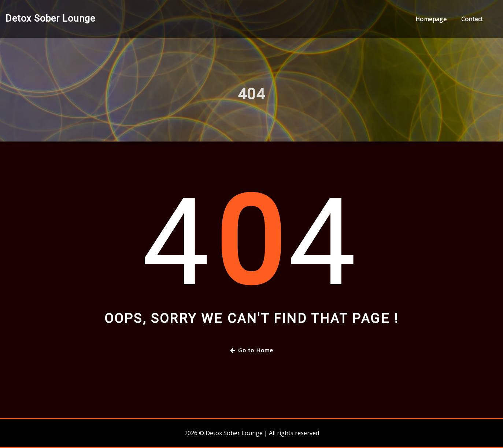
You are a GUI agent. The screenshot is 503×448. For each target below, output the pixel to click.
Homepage (431, 19)
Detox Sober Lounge (50, 18)
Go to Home (252, 350)
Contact (472, 19)
